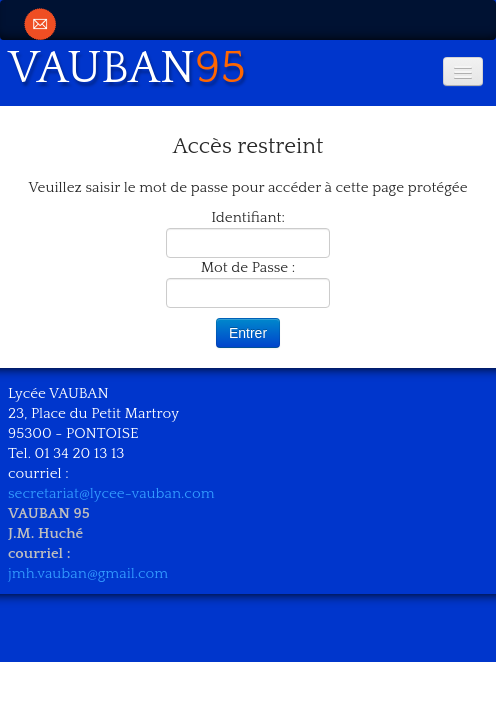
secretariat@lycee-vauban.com (111, 493)
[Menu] (463, 71)
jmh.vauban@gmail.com (88, 573)
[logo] (134, 65)
